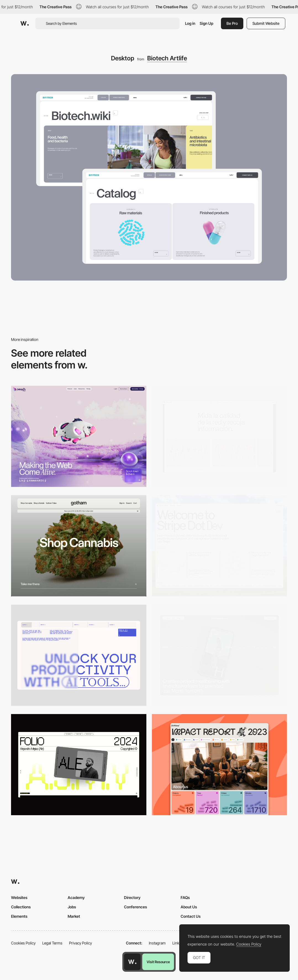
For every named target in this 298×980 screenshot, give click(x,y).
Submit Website (266, 23)
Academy (76, 897)
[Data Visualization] (220, 436)
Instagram (157, 943)
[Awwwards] (25, 23)
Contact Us (191, 916)
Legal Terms (52, 943)
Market (74, 916)
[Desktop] (79, 436)
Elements (19, 916)
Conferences (135, 907)
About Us (189, 907)
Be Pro (232, 23)
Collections (21, 907)
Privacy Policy (81, 943)
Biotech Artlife (167, 58)
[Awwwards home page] (132, 962)
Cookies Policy (23, 943)
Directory (132, 897)
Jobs (72, 907)
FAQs (185, 897)
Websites (19, 897)
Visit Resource (158, 962)
